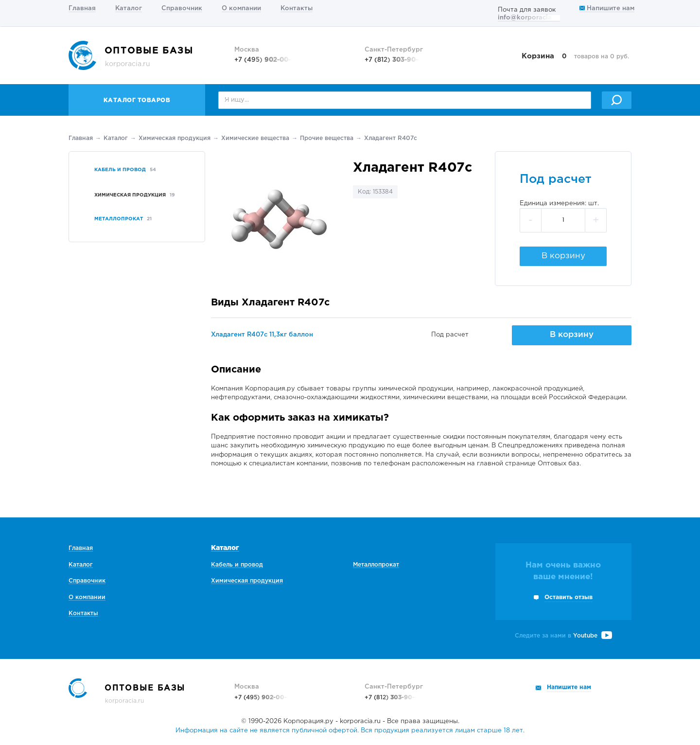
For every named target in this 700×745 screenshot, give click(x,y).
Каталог (129, 9)
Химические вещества (255, 138)
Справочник (182, 9)
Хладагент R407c (391, 138)
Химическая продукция (175, 138)
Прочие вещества (327, 138)
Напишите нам (607, 9)
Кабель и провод (237, 565)
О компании (241, 9)
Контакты (297, 9)
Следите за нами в (563, 636)
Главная (82, 9)
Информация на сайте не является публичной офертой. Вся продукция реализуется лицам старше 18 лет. (350, 731)
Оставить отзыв (569, 597)
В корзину (563, 256)
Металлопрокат (376, 565)
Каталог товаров (137, 100)
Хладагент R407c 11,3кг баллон (262, 335)
